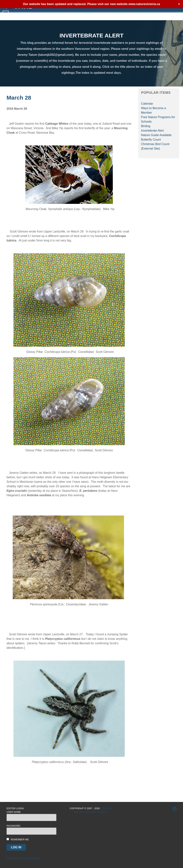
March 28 (19, 98)
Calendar (147, 104)
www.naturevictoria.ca (144, 4)
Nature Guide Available (156, 135)
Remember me (20, 839)
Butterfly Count (151, 140)
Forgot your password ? (24, 858)
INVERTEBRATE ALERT (92, 35)
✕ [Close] (179, 4)
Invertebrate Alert (152, 131)
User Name (14, 812)
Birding (146, 126)
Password (13, 826)
